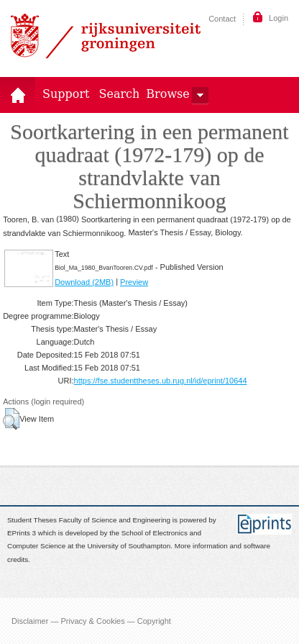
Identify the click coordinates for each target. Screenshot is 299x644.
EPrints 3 (22, 533)
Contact (222, 19)
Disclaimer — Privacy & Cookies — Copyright (91, 621)
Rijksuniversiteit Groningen (106, 36)
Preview (134, 282)
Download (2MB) (84, 282)
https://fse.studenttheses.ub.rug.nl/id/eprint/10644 (161, 381)
